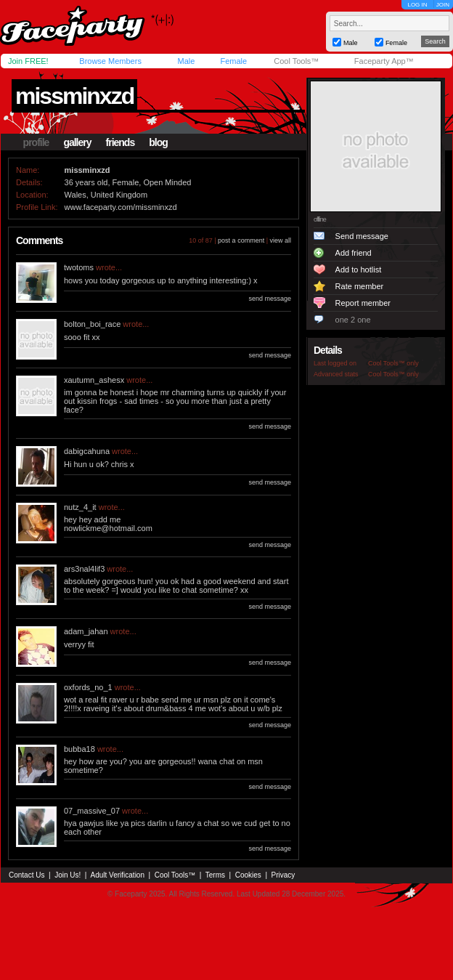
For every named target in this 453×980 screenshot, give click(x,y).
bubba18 (79, 749)
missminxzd (74, 96)
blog (158, 142)
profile (36, 142)
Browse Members (110, 61)
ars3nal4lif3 (84, 569)
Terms (215, 875)
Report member (363, 303)
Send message (362, 236)
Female (233, 61)
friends (121, 142)
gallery (77, 142)
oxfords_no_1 (88, 687)
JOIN (443, 5)
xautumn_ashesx (94, 380)
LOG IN (417, 5)
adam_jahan (86, 631)
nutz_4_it (80, 507)
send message (270, 299)
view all (280, 240)
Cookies (248, 875)
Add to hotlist (359, 270)
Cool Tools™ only (393, 363)
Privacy (283, 875)
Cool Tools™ (296, 61)
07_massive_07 (92, 811)
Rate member (360, 286)
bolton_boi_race (92, 324)
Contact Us (26, 875)
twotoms (79, 267)
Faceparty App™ (384, 61)
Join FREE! (28, 61)
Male (186, 61)
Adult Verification (117, 875)
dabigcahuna (87, 451)
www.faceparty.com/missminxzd (121, 207)
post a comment (241, 240)
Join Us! (68, 875)
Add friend (354, 253)
